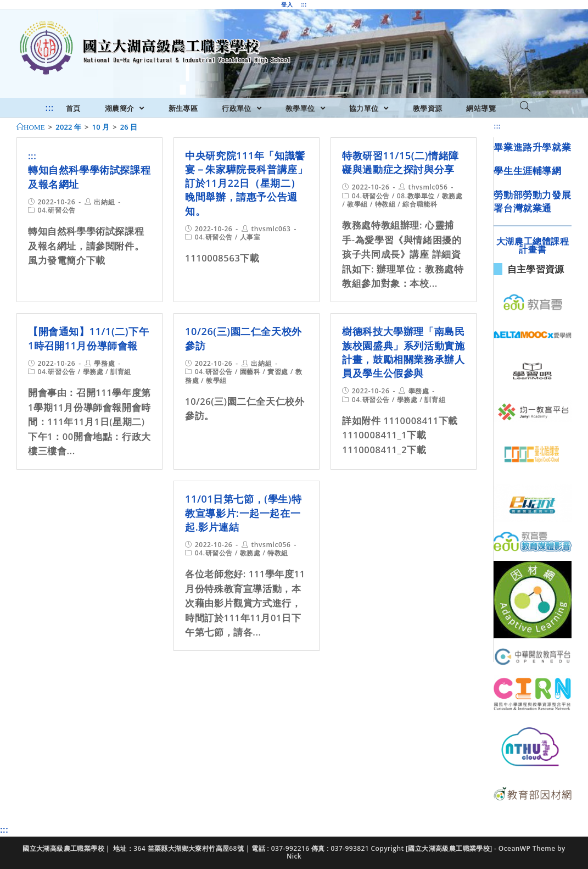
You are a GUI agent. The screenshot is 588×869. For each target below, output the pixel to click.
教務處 (452, 196)
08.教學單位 (416, 196)
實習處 (278, 372)
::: (304, 4)
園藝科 (250, 372)
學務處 (104, 363)
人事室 (250, 237)
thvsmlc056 (428, 187)
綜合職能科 (420, 204)
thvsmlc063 (271, 229)
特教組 (385, 204)
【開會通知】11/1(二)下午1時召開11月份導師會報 (88, 338)
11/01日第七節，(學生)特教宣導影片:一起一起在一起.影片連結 (243, 513)
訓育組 (121, 372)
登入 (287, 4)
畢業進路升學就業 (532, 147)
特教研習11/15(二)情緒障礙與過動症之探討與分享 (401, 162)
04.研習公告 (57, 210)
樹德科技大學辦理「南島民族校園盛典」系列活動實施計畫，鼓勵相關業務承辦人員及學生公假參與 (403, 352)
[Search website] (525, 107)
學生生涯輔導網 (527, 171)
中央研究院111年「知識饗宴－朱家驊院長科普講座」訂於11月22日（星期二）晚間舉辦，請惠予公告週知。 (246, 183)
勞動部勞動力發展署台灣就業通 (532, 201)
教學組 (357, 204)
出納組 (104, 202)
